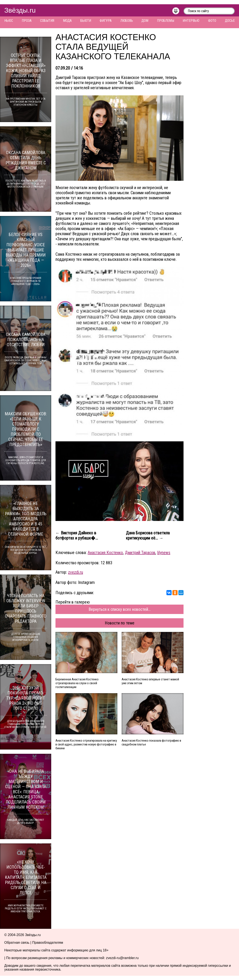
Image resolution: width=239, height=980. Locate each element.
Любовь (127, 21)
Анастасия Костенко (105, 553)
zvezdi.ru (76, 572)
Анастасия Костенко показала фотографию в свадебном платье (151, 742)
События (47, 21)
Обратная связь (17, 943)
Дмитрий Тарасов (140, 553)
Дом (145, 21)
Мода (67, 21)
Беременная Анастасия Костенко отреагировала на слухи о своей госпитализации (77, 683)
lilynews (164, 553)
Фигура (106, 21)
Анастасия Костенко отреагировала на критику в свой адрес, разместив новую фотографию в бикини (86, 744)
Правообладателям (48, 943)
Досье (230, 21)
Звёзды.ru (20, 10)
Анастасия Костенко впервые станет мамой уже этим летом (150, 681)
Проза (27, 21)
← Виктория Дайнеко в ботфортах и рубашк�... (77, 535)
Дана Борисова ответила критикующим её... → (148, 535)
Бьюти (86, 21)
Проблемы (166, 21)
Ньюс (9, 21)
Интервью (191, 21)
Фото (212, 21)
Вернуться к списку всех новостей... (120, 609)
